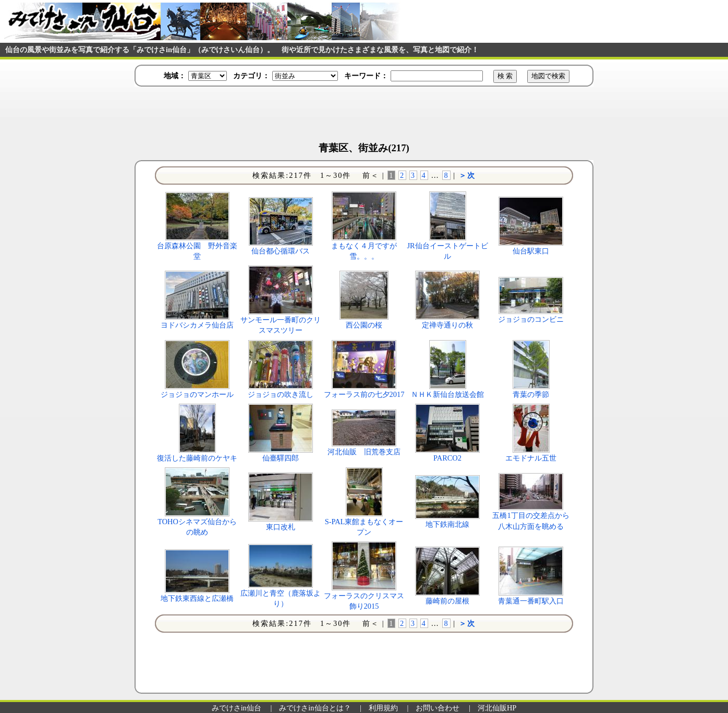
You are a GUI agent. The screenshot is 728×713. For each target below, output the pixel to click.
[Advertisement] (364, 115)
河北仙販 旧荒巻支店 (364, 452)
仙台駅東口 (531, 251)
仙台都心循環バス (281, 251)
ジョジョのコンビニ (531, 319)
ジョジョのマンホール (197, 394)
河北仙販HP (497, 708)
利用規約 (383, 708)
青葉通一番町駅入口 (531, 601)
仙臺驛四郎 (281, 458)
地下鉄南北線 (447, 524)
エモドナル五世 (531, 458)
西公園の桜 (364, 325)
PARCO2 (447, 458)
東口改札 (281, 527)
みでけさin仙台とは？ (315, 708)
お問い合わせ (438, 708)
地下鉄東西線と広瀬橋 (197, 598)
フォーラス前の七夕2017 (364, 394)
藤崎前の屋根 (447, 601)
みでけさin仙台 (236, 708)
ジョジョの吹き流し (281, 394)
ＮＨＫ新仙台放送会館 (447, 394)
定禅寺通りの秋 (447, 325)
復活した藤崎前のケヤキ (197, 458)
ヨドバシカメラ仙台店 (197, 325)
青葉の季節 (531, 394)
